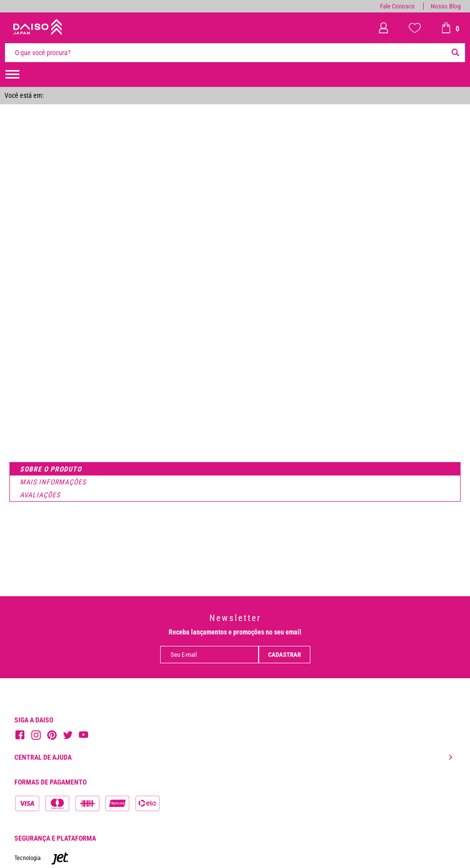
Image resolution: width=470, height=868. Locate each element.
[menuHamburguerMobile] (12, 75)
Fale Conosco (397, 6)
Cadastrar (284, 655)
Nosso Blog (446, 6)
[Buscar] (455, 53)
